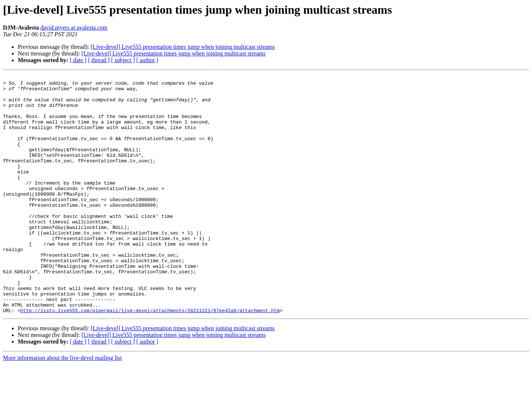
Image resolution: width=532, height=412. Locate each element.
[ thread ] (99, 60)
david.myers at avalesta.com (74, 28)
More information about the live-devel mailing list (62, 406)
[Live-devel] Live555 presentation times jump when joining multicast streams (183, 47)
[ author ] (147, 60)
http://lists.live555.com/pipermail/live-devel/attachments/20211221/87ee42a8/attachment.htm (150, 358)
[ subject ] (123, 60)
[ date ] (78, 60)
